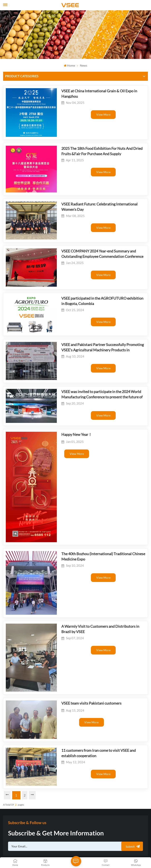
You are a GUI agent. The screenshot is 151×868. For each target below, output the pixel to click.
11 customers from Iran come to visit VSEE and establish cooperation (97, 651)
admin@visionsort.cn (23, 773)
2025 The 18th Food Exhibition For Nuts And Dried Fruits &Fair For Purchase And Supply (98, 142)
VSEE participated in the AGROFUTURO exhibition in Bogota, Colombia (96, 269)
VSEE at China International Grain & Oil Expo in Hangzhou (91, 93)
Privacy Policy (58, 852)
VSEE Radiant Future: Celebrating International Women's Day (99, 189)
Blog (133, 847)
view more (99, 114)
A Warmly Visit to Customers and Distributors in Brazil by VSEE (99, 547)
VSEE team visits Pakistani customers (83, 609)
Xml (141, 847)
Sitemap (123, 847)
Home (69, 65)
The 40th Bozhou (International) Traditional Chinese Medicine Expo (95, 487)
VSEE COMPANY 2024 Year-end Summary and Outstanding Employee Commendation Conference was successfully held (97, 229)
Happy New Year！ (68, 385)
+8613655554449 (21, 781)
